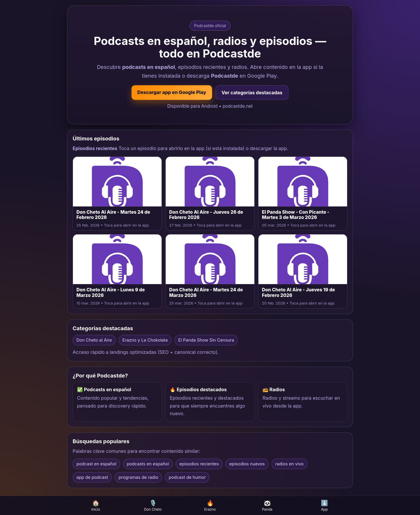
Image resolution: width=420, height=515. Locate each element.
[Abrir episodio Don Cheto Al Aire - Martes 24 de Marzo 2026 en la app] (210, 271)
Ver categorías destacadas (252, 93)
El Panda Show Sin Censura (206, 340)
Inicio (96, 506)
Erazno (210, 506)
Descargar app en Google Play (172, 92)
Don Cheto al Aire (94, 340)
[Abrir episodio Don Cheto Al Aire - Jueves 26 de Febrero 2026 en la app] (210, 194)
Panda (267, 506)
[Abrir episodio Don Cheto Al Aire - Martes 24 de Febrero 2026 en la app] (117, 194)
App (324, 506)
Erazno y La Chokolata (145, 340)
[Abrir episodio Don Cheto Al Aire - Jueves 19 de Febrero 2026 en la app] (303, 271)
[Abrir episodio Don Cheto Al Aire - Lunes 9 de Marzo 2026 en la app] (117, 271)
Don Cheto (153, 506)
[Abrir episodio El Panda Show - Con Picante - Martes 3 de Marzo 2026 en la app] (303, 194)
